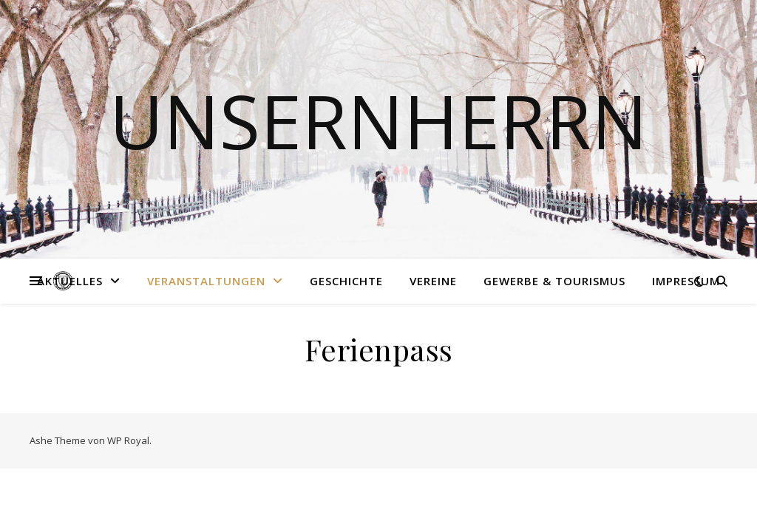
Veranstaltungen (206, 281)
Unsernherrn (378, 120)
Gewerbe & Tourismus (554, 281)
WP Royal (128, 440)
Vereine (433, 281)
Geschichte (346, 281)
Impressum (686, 281)
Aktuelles (70, 281)
